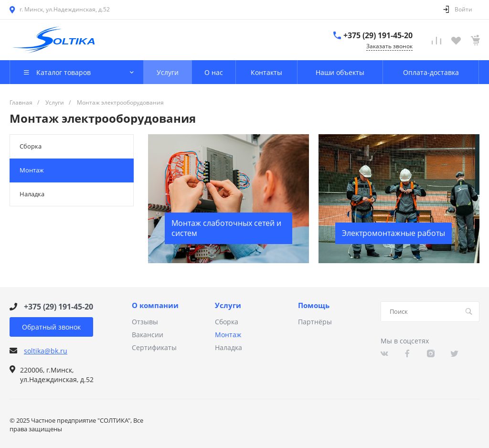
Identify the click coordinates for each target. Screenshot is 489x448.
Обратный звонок (51, 327)
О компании (155, 306)
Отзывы (145, 322)
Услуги (228, 306)
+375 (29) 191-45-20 (378, 35)
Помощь (314, 306)
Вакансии (148, 335)
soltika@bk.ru (46, 351)
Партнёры (315, 322)
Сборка (31, 146)
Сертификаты (154, 347)
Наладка (32, 194)
